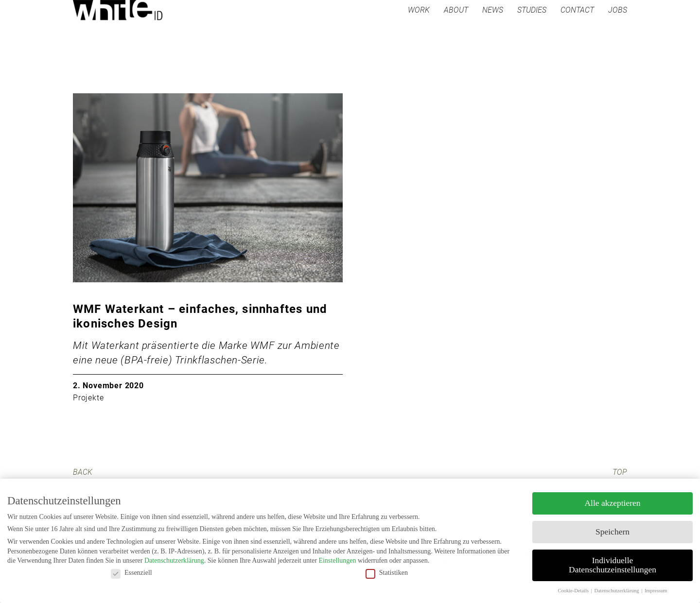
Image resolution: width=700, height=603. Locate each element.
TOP (620, 472)
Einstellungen (337, 560)
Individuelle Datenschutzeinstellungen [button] (612, 565)
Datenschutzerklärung (174, 560)
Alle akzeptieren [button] (612, 503)
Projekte (88, 398)
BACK (83, 472)
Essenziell (131, 573)
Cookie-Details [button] (574, 591)
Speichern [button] (612, 532)
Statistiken (387, 573)
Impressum (656, 591)
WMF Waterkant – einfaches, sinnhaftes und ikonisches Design (200, 316)
